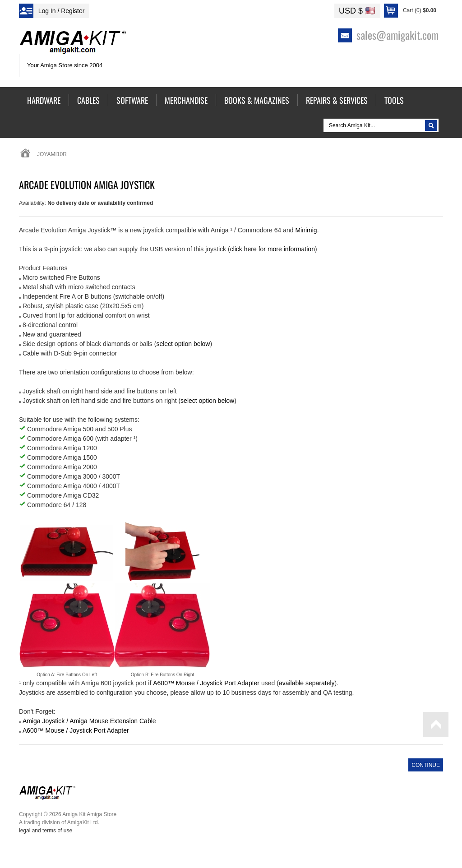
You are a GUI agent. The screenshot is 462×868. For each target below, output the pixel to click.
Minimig (306, 230)
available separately (307, 683)
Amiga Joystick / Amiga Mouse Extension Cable (89, 721)
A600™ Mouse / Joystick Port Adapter (76, 730)
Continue (426, 765)
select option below (183, 344)
